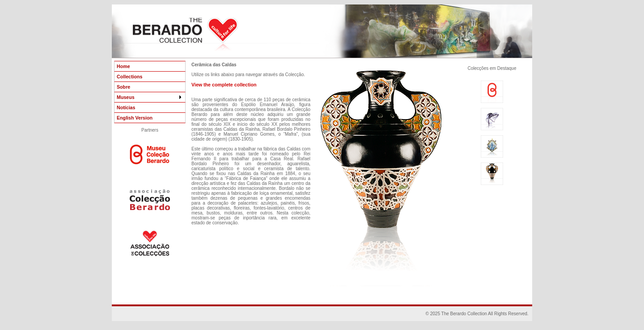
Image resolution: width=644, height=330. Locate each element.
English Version (135, 118)
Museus (150, 97)
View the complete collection (224, 85)
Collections (129, 77)
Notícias (126, 107)
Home (123, 66)
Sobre (123, 87)
